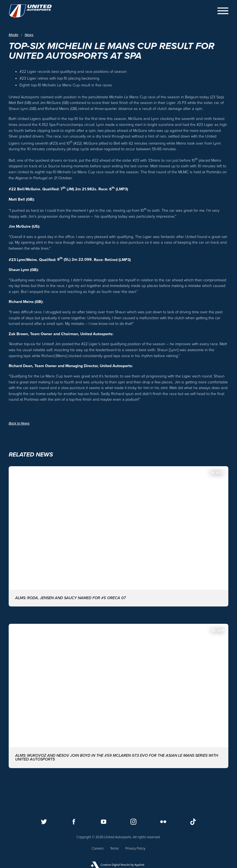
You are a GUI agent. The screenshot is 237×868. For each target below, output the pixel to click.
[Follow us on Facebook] (74, 822)
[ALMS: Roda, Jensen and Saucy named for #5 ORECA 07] (118, 536)
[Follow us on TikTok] (193, 822)
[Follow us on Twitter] (44, 822)
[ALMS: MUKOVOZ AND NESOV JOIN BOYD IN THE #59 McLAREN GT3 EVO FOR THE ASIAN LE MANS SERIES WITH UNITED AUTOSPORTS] (118, 696)
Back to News (19, 424)
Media (13, 35)
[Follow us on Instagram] (133, 822)
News (29, 35)
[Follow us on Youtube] (104, 822)
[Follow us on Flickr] (163, 822)
